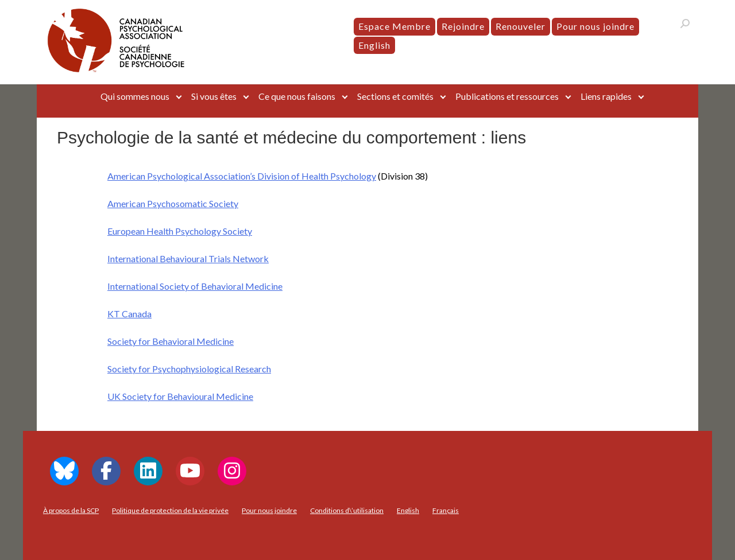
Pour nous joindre (595, 26)
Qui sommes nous (135, 96)
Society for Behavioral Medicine (171, 341)
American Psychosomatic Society (173, 203)
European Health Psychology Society (180, 231)
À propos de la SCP (71, 510)
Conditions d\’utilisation (347, 510)
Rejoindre (463, 26)
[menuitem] (374, 45)
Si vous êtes (214, 96)
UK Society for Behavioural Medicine (180, 396)
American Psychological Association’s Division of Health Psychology (242, 176)
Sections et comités (395, 96)
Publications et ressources (507, 96)
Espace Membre (394, 26)
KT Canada (129, 314)
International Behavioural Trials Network (188, 258)
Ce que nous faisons (297, 96)
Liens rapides (606, 96)
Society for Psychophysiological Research (189, 369)
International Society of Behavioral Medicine (195, 286)
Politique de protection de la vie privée (170, 510)
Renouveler (521, 26)
